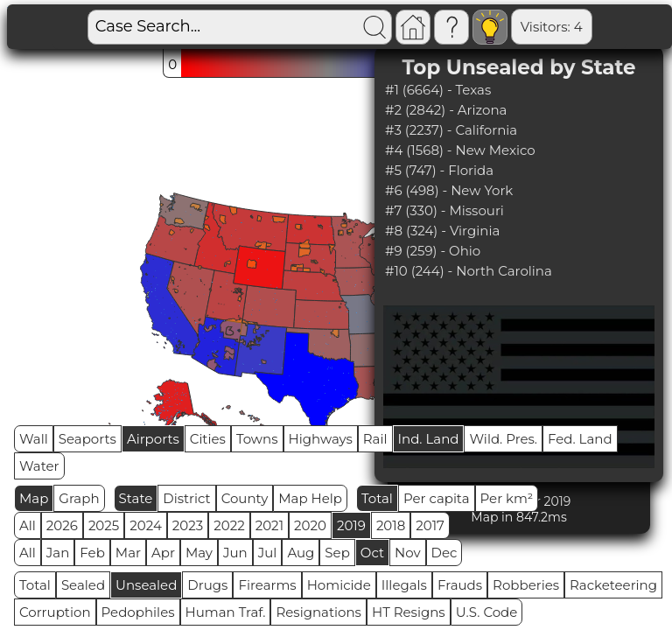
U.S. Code (487, 612)
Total (377, 498)
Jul (268, 553)
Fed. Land (580, 439)
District (186, 498)
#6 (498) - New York (449, 190)
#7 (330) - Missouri (444, 210)
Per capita (437, 498)
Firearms (267, 585)
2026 (62, 525)
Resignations (318, 612)
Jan (58, 553)
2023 (188, 525)
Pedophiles (138, 612)
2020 (310, 525)
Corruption (55, 612)
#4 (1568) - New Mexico (460, 150)
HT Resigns (409, 612)
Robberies (526, 585)
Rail (375, 439)
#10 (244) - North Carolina (469, 271)
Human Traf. (226, 612)
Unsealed (146, 585)
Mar (128, 553)
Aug (301, 553)
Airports (153, 439)
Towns (257, 439)
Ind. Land (429, 439)
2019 (351, 525)
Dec (444, 553)
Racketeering (613, 585)
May (199, 553)
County (245, 498)
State (136, 498)
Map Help (310, 498)
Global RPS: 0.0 (594, 27)
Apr (163, 553)
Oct (372, 553)
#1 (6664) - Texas (438, 90)
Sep (337, 553)
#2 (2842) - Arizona (446, 110)
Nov (408, 553)
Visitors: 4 (490, 27)
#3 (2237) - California (451, 130)
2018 (391, 525)
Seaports (87, 439)
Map (34, 498)
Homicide (339, 585)
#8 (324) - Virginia (442, 231)
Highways (321, 439)
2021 (269, 525)
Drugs (207, 585)
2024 (146, 525)
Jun (235, 553)
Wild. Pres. (503, 439)
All (28, 525)
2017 (430, 525)
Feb (92, 553)
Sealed (83, 585)
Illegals (404, 585)
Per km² (507, 498)
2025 (104, 525)
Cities (208, 439)
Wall (34, 439)
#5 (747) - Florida (439, 170)
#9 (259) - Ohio (433, 251)
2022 (229, 525)
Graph (79, 498)
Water (39, 466)
